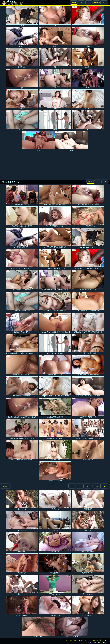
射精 (22, 79)
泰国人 (55, 37)
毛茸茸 (22, 99)
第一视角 (88, 99)
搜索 (104, 3)
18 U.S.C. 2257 (85, 640)
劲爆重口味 (22, 58)
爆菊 (55, 79)
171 (97, 486)
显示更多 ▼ (5, 486)
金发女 (88, 79)
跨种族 (55, 120)
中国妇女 (22, 120)
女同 (55, 16)
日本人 (22, 16)
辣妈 (88, 37)
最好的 (90, 182)
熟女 (72, 141)
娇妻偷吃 (55, 99)
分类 (89, 3)
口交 (88, 16)
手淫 (38, 141)
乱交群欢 (88, 58)
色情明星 (97, 3)
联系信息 (69, 640)
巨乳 (55, 58)
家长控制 (103, 640)
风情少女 (22, 37)
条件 (76, 640)
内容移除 (95, 640)
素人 (88, 120)
